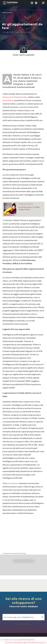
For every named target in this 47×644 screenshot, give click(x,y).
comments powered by (14, 553)
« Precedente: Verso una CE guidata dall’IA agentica (18, 640)
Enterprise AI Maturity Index (15, 97)
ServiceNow (8, 100)
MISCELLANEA (7, 13)
